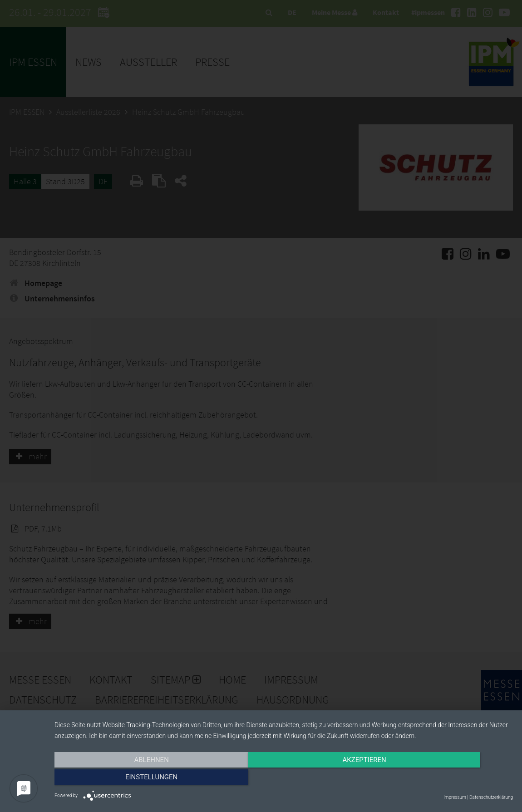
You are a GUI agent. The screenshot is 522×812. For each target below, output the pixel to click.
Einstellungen (444, 779)
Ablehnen (123, 779)
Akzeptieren (284, 779)
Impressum (455, 797)
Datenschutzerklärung (491, 797)
